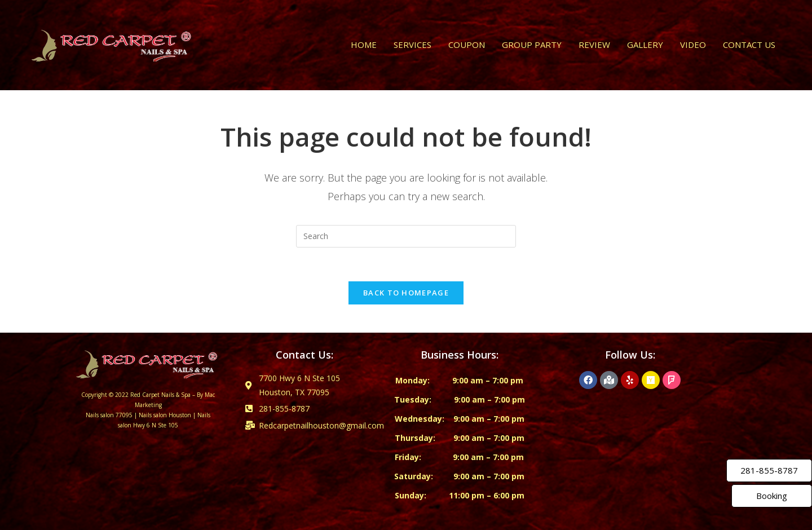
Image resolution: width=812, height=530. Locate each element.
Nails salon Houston (165, 415)
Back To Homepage (406, 293)
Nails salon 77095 (109, 415)
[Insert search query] (406, 236)
